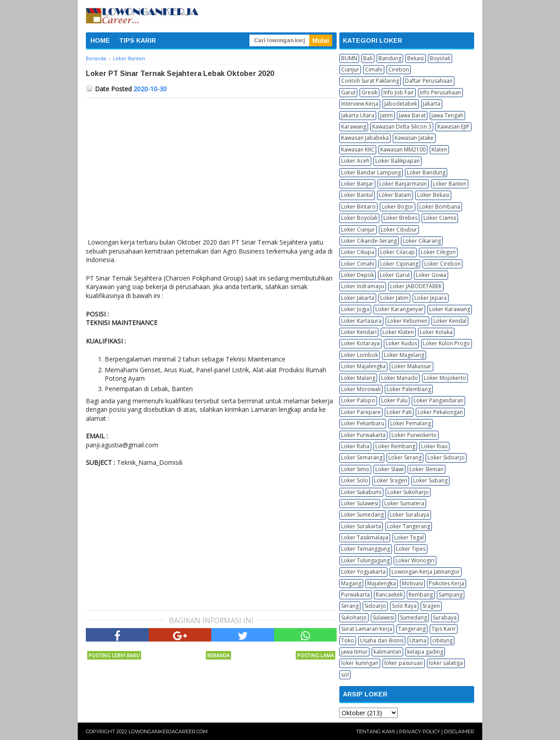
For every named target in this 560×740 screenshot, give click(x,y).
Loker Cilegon (438, 252)
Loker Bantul (357, 195)
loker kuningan (360, 663)
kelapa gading (425, 652)
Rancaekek (389, 595)
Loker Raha (355, 446)
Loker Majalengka (363, 366)
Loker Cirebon (442, 264)
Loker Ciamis (440, 218)
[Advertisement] (211, 165)
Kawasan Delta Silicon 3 (402, 127)
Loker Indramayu (363, 286)
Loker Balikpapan (398, 161)
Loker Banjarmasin (403, 184)
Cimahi (374, 69)
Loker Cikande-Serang (369, 241)
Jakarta (432, 104)
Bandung (390, 58)
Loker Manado (400, 378)
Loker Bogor (398, 207)
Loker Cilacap (398, 252)
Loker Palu (394, 400)
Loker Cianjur (358, 230)
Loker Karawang (450, 309)
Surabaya (445, 617)
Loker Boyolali (359, 218)
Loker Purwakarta (363, 435)
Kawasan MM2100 (403, 149)
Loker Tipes (411, 549)
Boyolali (440, 58)
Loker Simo (355, 469)
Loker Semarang (362, 457)
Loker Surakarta (361, 526)
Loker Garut (395, 275)
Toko (348, 640)
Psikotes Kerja (447, 583)
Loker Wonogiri (415, 560)
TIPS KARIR (138, 40)
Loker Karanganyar (399, 309)
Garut (348, 92)
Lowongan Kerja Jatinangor (426, 572)
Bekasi (416, 58)
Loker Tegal (409, 537)
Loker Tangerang (409, 526)
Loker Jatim (394, 298)
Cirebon (399, 69)
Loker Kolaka (436, 332)
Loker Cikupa (358, 252)
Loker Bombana (440, 207)
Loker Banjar (357, 184)
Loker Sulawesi (360, 503)
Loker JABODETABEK (416, 286)
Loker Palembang (409, 389)
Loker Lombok (360, 355)
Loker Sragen (391, 480)
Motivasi (412, 583)
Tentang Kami (376, 731)
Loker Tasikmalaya (365, 537)
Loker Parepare (361, 412)
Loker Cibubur (399, 230)
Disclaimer (459, 731)
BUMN (349, 58)
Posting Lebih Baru (114, 655)
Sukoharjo (354, 617)
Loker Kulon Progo (447, 343)
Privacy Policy (420, 731)
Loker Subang (430, 480)
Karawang (354, 127)
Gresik (369, 92)
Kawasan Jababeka (365, 138)
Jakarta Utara (358, 115)
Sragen (431, 606)
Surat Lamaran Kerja (367, 629)
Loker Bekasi (433, 195)
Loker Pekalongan (440, 412)
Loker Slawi (389, 469)
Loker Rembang (395, 446)
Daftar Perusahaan (429, 81)
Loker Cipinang (399, 264)
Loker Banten (450, 184)
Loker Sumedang (362, 515)
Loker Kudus (401, 343)
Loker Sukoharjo (408, 492)
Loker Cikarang (422, 241)
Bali (368, 58)
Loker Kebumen (407, 321)
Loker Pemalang (411, 423)
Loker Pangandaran (438, 400)
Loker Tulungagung (365, 560)
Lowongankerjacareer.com (168, 731)
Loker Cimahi (358, 264)
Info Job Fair (399, 92)
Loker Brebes (400, 218)
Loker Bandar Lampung (371, 172)
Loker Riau (434, 446)
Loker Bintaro (358, 207)
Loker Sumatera (404, 503)
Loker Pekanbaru (363, 423)
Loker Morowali (361, 389)
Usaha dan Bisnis (382, 640)
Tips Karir (444, 629)
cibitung (442, 640)
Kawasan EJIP (453, 127)
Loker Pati (399, 412)
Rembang (421, 595)
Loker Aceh (355, 161)
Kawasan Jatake (414, 138)
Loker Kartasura (361, 321)
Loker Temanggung (366, 549)
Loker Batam (395, 195)
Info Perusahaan (440, 92)
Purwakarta (356, 595)
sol (345, 675)
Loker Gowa (431, 275)
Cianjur (350, 69)
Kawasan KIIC (358, 149)
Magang (351, 583)
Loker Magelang (404, 355)
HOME (100, 40)
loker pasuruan (404, 663)
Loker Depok (358, 275)
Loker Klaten (398, 332)
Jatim (387, 115)
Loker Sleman (427, 469)
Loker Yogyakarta (363, 572)
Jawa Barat (412, 115)
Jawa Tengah (447, 115)
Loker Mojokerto (445, 378)
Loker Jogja (355, 309)
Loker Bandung (426, 172)
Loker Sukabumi (361, 492)
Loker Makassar (411, 366)
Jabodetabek (401, 104)
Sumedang (413, 617)
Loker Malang (358, 378)
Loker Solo (355, 480)
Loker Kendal (450, 321)
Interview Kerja (360, 104)
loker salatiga (446, 663)
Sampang (451, 595)
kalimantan (387, 652)
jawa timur (354, 652)
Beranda (218, 655)
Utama (418, 640)
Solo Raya (404, 606)
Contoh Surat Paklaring (370, 81)
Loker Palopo (358, 400)
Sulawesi (383, 617)
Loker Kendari (359, 332)
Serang (350, 606)
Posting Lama (316, 655)
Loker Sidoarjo (446, 457)
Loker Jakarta (358, 298)
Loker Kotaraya (360, 343)
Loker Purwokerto (414, 435)
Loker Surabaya (409, 515)
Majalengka (382, 583)
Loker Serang (405, 457)
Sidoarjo (375, 606)
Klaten (439, 149)
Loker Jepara (431, 298)
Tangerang (412, 629)
